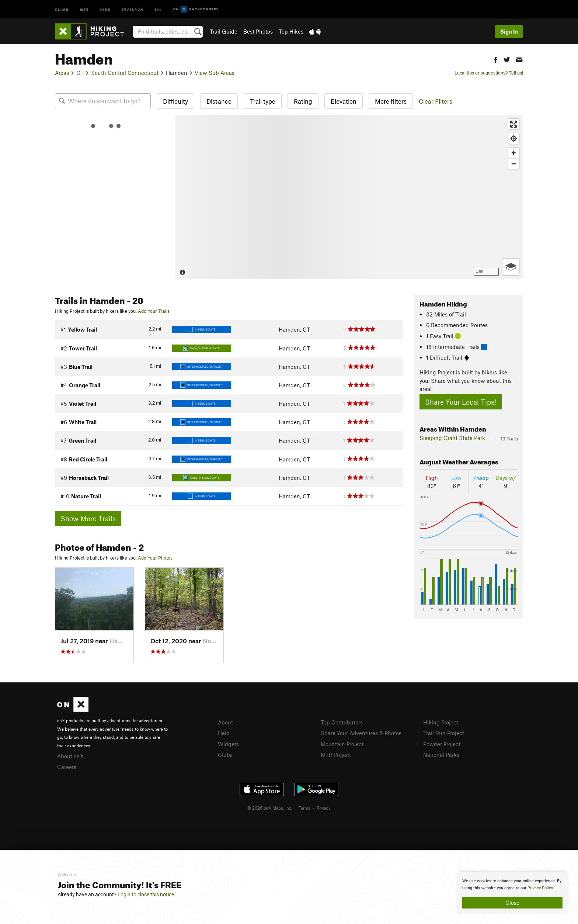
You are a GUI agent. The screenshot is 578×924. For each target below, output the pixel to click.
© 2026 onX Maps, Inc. (270, 808)
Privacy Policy (540, 888)
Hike (105, 9)
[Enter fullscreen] (514, 124)
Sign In (509, 31)
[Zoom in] (514, 153)
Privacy (324, 808)
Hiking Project (441, 722)
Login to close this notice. (147, 894)
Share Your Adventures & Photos (361, 733)
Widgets (228, 744)
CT (80, 73)
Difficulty (175, 101)
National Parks (441, 755)
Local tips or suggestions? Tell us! (489, 73)
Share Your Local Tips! (461, 402)
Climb (62, 9)
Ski (158, 9)
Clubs (225, 755)
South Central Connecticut (125, 73)
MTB (85, 9)
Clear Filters (436, 101)
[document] (512, 893)
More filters (391, 101)
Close (512, 903)
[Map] (349, 197)
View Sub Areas (215, 73)
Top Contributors (342, 722)
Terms (304, 808)
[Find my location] (514, 139)
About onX (70, 756)
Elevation (344, 101)
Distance (219, 101)
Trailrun (133, 9)
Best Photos (258, 31)
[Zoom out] (514, 164)
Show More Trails (88, 518)
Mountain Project (342, 744)
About (225, 722)
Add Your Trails (154, 311)
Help (224, 733)
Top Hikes (291, 31)
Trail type (263, 101)
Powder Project (442, 744)
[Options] (511, 267)
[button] (496, 59)
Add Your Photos (155, 558)
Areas (62, 73)
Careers (67, 767)
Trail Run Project (444, 733)
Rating (303, 101)
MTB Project (336, 755)
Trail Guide (224, 31)
